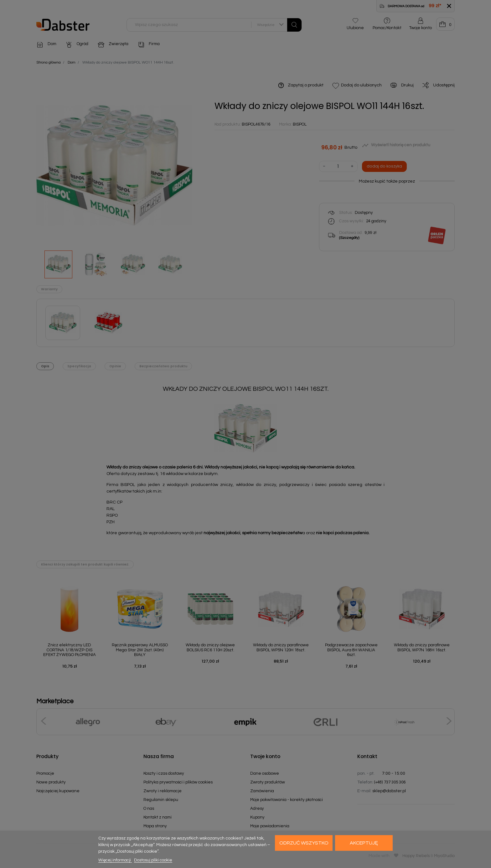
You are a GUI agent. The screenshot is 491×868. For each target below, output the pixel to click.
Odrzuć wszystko (304, 843)
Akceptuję (364, 843)
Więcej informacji (115, 860)
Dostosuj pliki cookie (153, 860)
